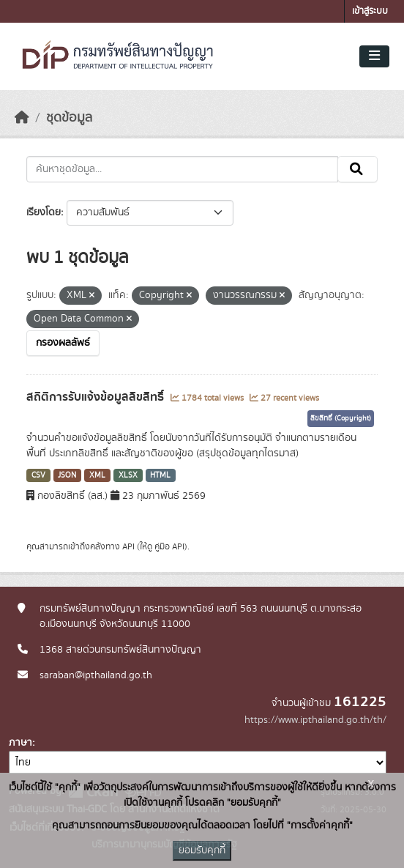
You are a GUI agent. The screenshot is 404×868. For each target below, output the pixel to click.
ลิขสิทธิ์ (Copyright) (341, 418)
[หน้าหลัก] (22, 118)
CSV (38, 475)
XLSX (128, 475)
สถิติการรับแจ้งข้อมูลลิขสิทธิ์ (97, 397)
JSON (67, 475)
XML (97, 475)
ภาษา (20, 743)
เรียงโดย (44, 212)
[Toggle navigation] (374, 56)
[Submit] (358, 169)
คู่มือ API (169, 546)
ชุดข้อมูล (69, 118)
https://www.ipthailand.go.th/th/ (315, 720)
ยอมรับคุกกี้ (202, 850)
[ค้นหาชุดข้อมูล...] (182, 169)
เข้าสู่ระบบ (370, 11)
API (128, 546)
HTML (160, 475)
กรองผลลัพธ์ (63, 343)
